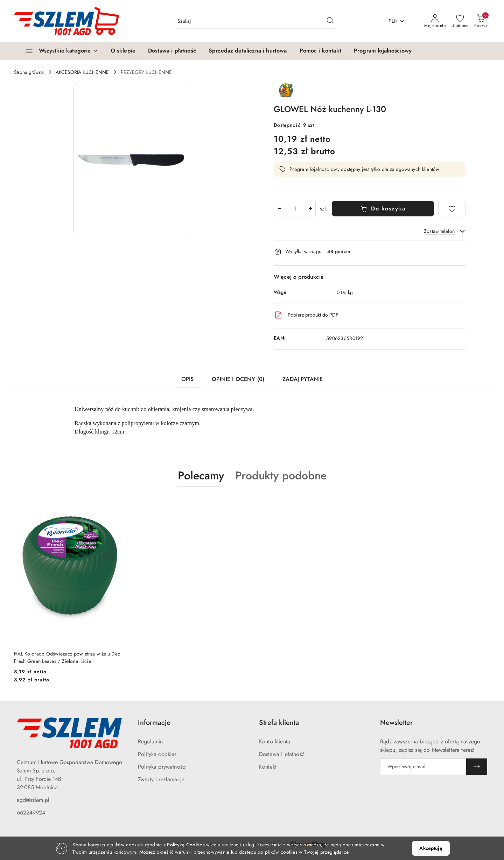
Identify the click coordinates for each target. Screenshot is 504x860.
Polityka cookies (157, 754)
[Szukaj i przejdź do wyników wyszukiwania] (330, 21)
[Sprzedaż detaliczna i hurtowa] (248, 51)
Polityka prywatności (162, 767)
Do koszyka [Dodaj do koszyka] (383, 209)
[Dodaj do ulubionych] (452, 209)
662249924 (31, 813)
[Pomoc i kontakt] (320, 51)
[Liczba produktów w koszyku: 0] (481, 21)
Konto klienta (275, 741)
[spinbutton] (295, 209)
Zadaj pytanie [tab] (303, 379)
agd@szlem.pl (33, 800)
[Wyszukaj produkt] (255, 21)
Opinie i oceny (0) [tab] (238, 379)
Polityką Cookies (186, 845)
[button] (131, 159)
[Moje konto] (435, 21)
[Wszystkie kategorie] (59, 51)
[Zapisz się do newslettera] (423, 767)
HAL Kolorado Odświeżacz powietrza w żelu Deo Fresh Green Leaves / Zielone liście (67, 657)
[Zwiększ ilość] (310, 209)
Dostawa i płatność (282, 754)
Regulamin (150, 741)
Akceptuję (431, 848)
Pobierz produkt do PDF (306, 315)
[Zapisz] (477, 767)
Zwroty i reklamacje (161, 779)
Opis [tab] (188, 379)
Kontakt (268, 767)
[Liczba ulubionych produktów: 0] (460, 21)
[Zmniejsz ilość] (279, 209)
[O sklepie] (123, 51)
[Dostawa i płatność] (172, 51)
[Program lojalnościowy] (383, 51)
